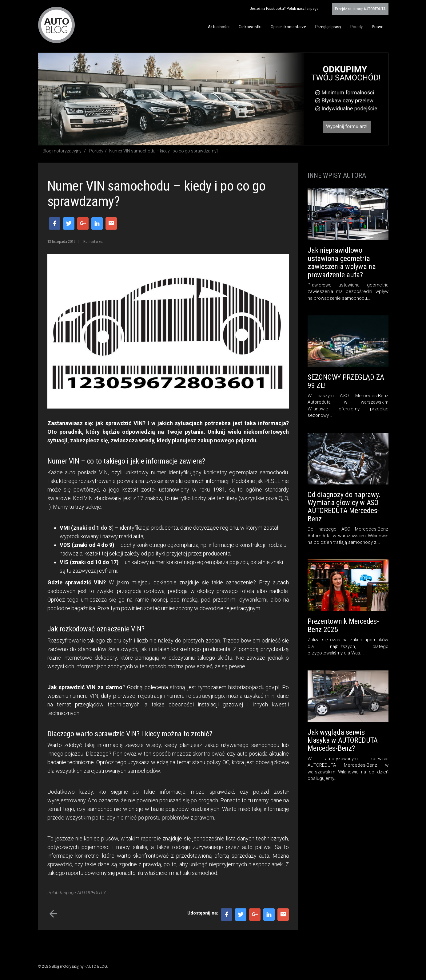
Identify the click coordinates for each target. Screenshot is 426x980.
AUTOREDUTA (360, 9)
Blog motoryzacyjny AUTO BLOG (56, 25)
